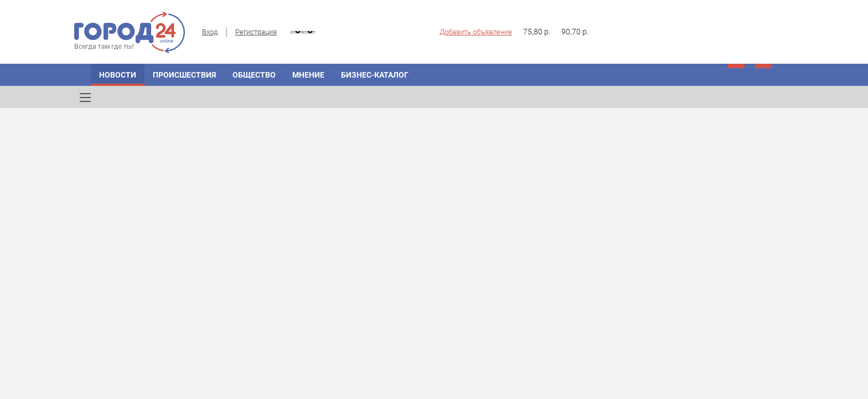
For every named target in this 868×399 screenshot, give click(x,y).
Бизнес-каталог (375, 75)
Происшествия (184, 75)
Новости (118, 75)
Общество (254, 75)
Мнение (308, 75)
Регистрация (256, 32)
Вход (210, 32)
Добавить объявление (476, 32)
